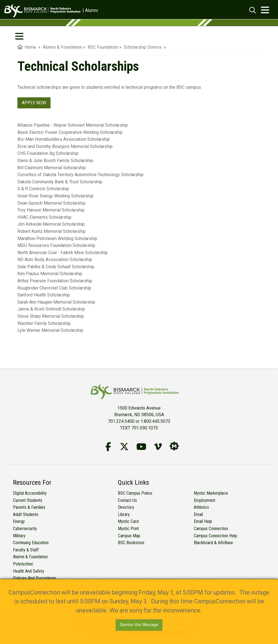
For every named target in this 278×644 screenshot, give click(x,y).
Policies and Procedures (35, 578)
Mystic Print (128, 529)
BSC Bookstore (131, 543)
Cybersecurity (25, 529)
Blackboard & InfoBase (213, 543)
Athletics (201, 507)
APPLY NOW (34, 103)
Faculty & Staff (26, 550)
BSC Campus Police (135, 493)
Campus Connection (211, 529)
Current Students (28, 500)
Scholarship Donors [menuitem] (143, 47)
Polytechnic (23, 564)
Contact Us (127, 500)
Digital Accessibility (30, 493)
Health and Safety (29, 571)
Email (198, 514)
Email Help (203, 521)
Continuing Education (31, 543)
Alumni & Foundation (30, 557)
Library (124, 514)
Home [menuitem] (27, 47)
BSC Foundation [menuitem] (103, 47)
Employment (205, 500)
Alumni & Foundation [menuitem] (62, 47)
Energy (19, 521)
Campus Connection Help (215, 536)
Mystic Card (128, 521)
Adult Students (26, 514)
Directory (126, 507)
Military (19, 536)
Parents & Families (29, 507)
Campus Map (129, 536)
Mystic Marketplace (211, 493)
